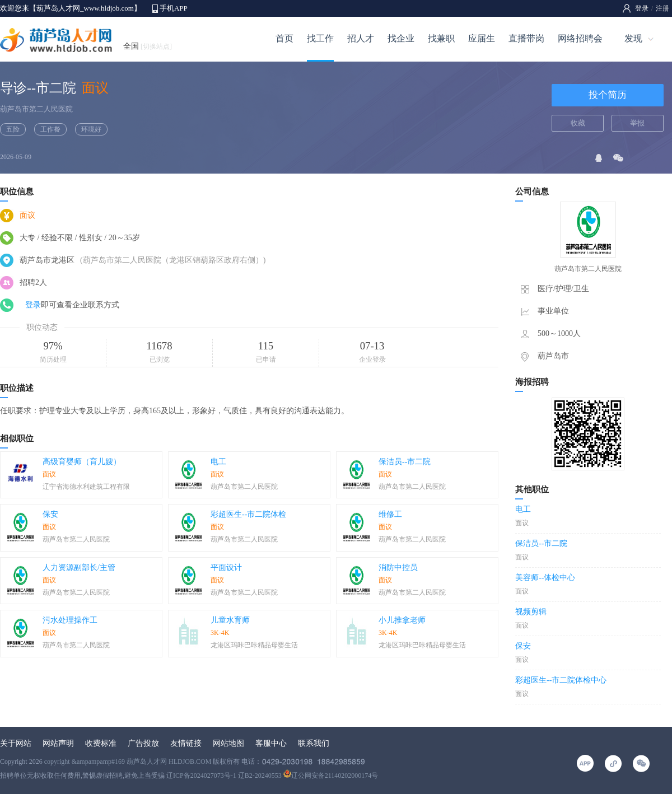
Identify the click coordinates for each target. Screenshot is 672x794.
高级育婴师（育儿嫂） (82, 462)
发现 (633, 38)
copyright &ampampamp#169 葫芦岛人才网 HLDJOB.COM (128, 762)
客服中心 (271, 743)
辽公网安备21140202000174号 (331, 776)
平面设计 (226, 568)
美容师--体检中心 (545, 578)
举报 (637, 123)
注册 (662, 8)
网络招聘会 (580, 38)
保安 (50, 514)
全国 (148, 46)
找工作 (320, 38)
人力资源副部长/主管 (79, 568)
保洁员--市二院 (405, 462)
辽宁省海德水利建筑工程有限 (86, 487)
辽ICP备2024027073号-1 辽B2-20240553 (224, 776)
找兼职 (441, 38)
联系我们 (314, 743)
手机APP (174, 8)
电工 (218, 462)
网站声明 (58, 743)
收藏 (578, 123)
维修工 (390, 514)
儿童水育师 (230, 620)
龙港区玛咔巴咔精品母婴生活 (254, 645)
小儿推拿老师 (402, 620)
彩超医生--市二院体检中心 (561, 680)
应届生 (482, 38)
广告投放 (143, 743)
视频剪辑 (531, 612)
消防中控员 (398, 568)
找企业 (401, 38)
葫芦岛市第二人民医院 (36, 109)
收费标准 (101, 743)
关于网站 (16, 743)
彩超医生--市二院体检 (248, 514)
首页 (284, 38)
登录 (642, 8)
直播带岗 (526, 38)
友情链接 (186, 743)
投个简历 (608, 95)
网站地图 (228, 743)
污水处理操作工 (70, 620)
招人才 (361, 38)
